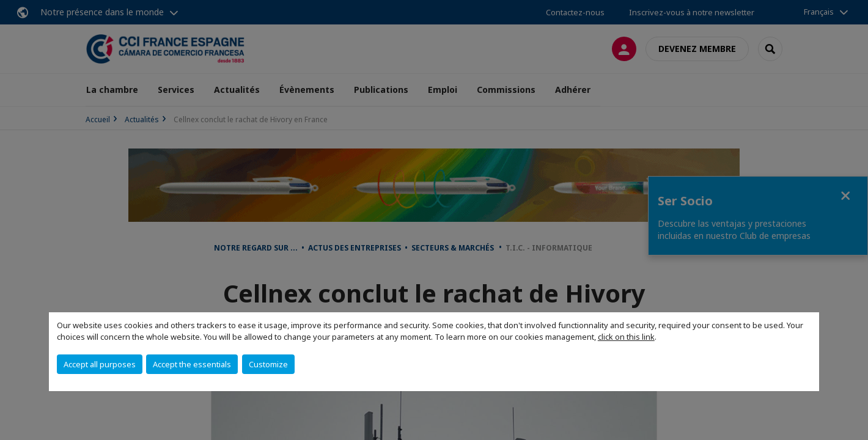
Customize (268, 364)
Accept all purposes (100, 364)
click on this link (626, 337)
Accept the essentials (192, 364)
